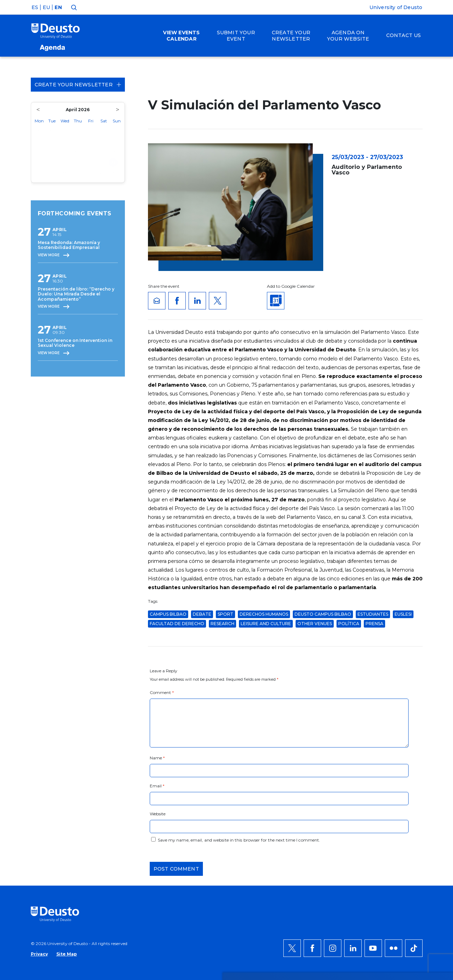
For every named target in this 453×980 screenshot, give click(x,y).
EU (46, 7)
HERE (137, 801)
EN (58, 7)
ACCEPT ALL (395, 776)
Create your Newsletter (78, 85)
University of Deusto (396, 7)
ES (35, 7)
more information (226, 793)
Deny (387, 797)
